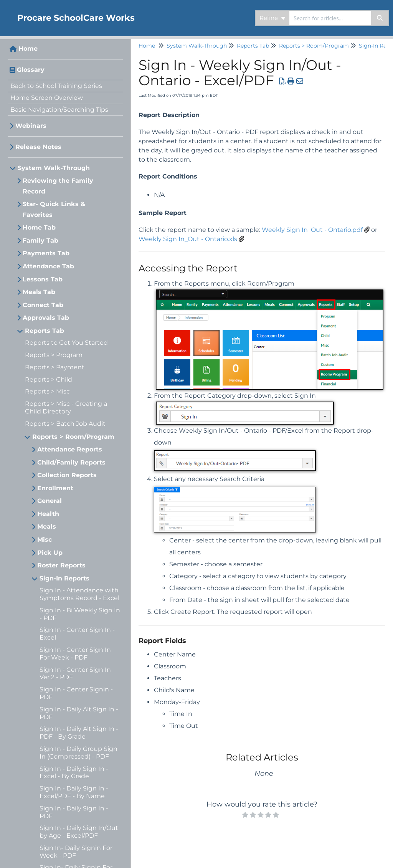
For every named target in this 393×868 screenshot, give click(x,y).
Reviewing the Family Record (58, 186)
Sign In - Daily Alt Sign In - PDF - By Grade (79, 733)
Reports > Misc (47, 391)
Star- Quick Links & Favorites (54, 209)
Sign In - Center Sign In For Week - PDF (75, 654)
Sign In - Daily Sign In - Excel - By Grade (74, 773)
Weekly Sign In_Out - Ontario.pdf (312, 230)
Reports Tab (45, 331)
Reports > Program (54, 355)
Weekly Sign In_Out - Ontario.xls (188, 239)
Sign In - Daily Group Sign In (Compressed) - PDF (78, 753)
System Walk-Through (54, 168)
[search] (330, 18)
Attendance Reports (70, 449)
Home (28, 49)
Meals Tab (39, 292)
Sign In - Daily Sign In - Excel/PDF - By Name (74, 792)
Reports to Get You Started (66, 343)
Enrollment (55, 488)
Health (48, 514)
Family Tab (40, 241)
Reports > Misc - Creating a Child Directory (66, 408)
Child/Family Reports (71, 462)
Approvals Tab (46, 318)
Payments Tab (46, 253)
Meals (47, 527)
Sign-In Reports (64, 578)
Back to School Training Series (56, 86)
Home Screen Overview (47, 98)
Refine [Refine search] (272, 18)
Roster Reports (61, 565)
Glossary (31, 70)
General (50, 501)
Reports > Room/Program (73, 437)
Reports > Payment (55, 367)
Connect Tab (43, 305)
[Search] (380, 18)
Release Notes (38, 147)
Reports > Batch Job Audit (65, 424)
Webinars (31, 126)
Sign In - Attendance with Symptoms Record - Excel (79, 594)
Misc (45, 540)
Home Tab (39, 227)
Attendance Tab (48, 266)
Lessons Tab (43, 279)
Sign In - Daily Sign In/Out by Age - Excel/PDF (79, 832)
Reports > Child (49, 379)
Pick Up (50, 553)
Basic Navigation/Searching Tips (59, 110)
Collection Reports (67, 475)
